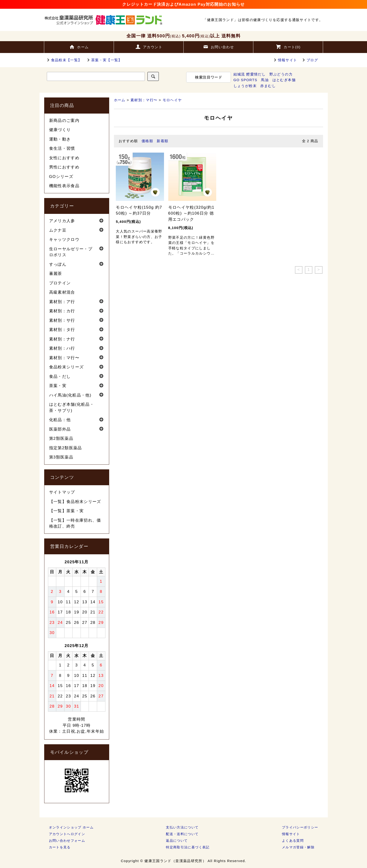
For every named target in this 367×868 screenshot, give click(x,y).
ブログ (312, 60)
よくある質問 (293, 841)
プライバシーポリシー (300, 827)
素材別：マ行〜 (144, 100)
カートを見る (60, 847)
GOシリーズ (61, 177)
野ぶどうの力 (281, 74)
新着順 (162, 141)
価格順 (147, 141)
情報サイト (288, 60)
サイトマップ (62, 492)
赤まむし (268, 86)
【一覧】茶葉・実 (67, 511)
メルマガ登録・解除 (298, 847)
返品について (177, 841)
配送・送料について (182, 834)
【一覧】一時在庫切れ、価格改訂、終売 (75, 523)
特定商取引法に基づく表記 (188, 847)
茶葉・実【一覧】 (104, 60)
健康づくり (60, 130)
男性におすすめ (64, 167)
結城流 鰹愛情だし (250, 74)
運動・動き (60, 139)
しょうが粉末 (245, 86)
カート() (288, 47)
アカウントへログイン (67, 834)
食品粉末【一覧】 (64, 60)
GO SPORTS (245, 80)
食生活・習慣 (62, 148)
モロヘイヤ (172, 100)
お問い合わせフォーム (67, 841)
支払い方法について (182, 827)
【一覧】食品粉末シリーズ (75, 502)
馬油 (265, 80)
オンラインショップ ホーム (71, 827)
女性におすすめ (64, 158)
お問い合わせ (218, 47)
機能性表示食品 (64, 186)
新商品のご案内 (64, 121)
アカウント (149, 47)
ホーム (79, 47)
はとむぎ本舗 (284, 80)
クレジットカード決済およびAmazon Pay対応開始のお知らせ (183, 4)
